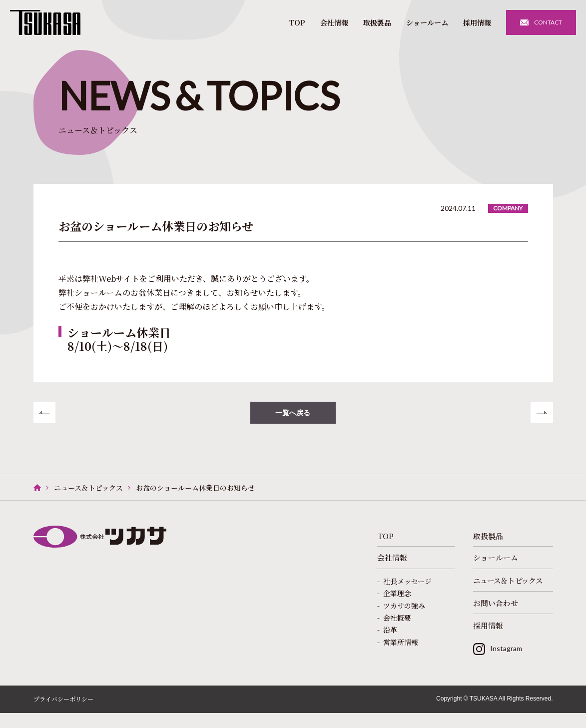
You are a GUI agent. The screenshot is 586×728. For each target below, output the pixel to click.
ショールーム (427, 22)
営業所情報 (401, 650)
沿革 (390, 638)
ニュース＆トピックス (88, 491)
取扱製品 (377, 22)
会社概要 (397, 625)
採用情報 (477, 22)
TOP (297, 22)
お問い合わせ (497, 612)
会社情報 (334, 22)
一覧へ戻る (293, 414)
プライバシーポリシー (63, 714)
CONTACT (548, 22)
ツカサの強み (404, 613)
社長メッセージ (407, 589)
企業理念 (397, 601)
